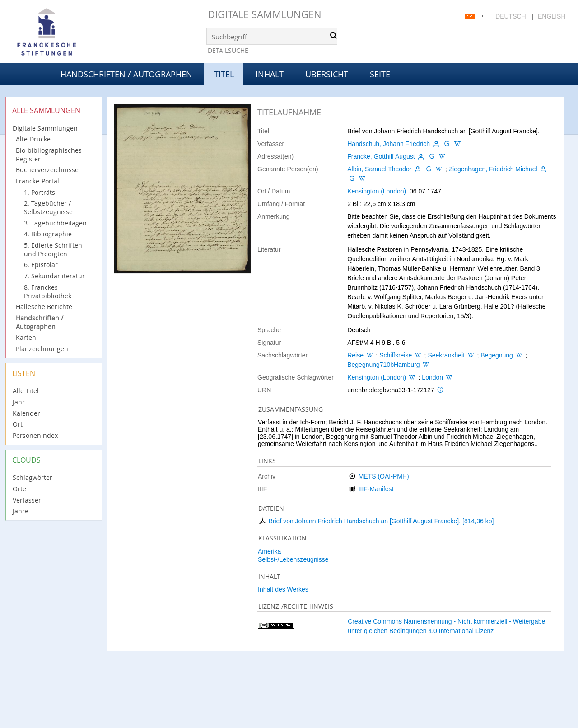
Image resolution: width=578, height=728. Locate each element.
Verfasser (27, 500)
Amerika (269, 551)
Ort (18, 424)
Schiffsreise (396, 355)
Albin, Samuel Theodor (379, 169)
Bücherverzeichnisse (47, 170)
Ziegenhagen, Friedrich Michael (493, 169)
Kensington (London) (377, 191)
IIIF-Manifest (376, 489)
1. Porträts (40, 192)
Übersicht (327, 74)
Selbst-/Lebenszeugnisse (293, 559)
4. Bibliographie (48, 234)
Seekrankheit (446, 355)
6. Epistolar (41, 265)
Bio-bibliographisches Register (49, 155)
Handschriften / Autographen (126, 74)
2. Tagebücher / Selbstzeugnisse (48, 207)
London (432, 377)
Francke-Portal (37, 181)
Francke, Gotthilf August (381, 156)
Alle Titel (26, 391)
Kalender (26, 413)
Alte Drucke (33, 139)
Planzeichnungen (42, 349)
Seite (380, 74)
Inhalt (270, 74)
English (552, 16)
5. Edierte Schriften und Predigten (53, 249)
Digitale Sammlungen (265, 14)
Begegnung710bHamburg (383, 365)
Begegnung (497, 355)
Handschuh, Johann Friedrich (389, 144)
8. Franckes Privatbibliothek (48, 291)
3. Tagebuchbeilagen (55, 223)
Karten (26, 337)
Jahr (19, 402)
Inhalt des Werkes (283, 589)
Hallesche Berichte (44, 307)
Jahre (21, 511)
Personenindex (35, 435)
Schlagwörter (33, 477)
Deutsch (511, 16)
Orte (19, 489)
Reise (355, 355)
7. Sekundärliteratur (54, 276)
